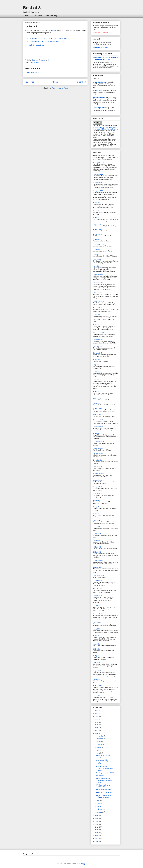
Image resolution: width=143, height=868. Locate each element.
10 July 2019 (96, 203)
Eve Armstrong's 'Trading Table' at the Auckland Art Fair (48, 38)
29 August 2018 (97, 254)
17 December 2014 (98, 442)
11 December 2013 (98, 575)
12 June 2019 (97, 211)
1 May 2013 (96, 662)
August (99, 747)
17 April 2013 (97, 671)
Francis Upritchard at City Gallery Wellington (44, 42)
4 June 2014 (96, 520)
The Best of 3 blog (99, 126)
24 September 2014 (98, 473)
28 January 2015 (97, 433)
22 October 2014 (98, 460)
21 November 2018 (98, 249)
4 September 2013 (98, 606)
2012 (97, 824)
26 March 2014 (97, 547)
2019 (97, 725)
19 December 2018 (98, 244)
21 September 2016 (98, 301)
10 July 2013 (96, 636)
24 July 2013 (96, 629)
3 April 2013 (96, 679)
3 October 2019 (98, 174)
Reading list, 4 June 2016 (105, 792)
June (98, 753)
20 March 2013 (97, 686)
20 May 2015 (97, 392)
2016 (97, 733)
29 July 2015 (96, 360)
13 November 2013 (98, 580)
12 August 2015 (97, 353)
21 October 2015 (98, 346)
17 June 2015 (97, 371)
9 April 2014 (96, 540)
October (99, 742)
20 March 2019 (97, 229)
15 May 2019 (97, 218)
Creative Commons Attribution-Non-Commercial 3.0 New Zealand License (105, 128)
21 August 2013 (97, 614)
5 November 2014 (98, 453)
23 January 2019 (97, 239)
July (98, 750)
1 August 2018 (97, 259)
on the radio (53, 30)
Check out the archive (100, 47)
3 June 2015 (96, 380)
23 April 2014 (97, 534)
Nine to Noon (35, 62)
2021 (97, 719)
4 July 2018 (96, 266)
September (100, 745)
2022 (97, 716)
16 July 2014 (96, 507)
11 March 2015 (97, 415)
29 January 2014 (97, 567)
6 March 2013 (97, 696)
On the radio (100, 776)
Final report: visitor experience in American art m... (105, 762)
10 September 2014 (98, 480)
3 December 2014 (98, 448)
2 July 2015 (96, 365)
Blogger (83, 864)
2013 (97, 821)
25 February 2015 (98, 420)
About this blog (52, 16)
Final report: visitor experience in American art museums (105, 58)
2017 (97, 731)
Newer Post (30, 82)
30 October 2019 (98, 162)
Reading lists (97, 91)
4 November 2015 (98, 340)
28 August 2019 (98, 191)
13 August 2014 (97, 494)
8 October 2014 (97, 467)
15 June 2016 (97, 325)
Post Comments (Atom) (60, 88)
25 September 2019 (99, 183)
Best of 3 (32, 8)
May (98, 801)
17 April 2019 (97, 224)
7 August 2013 (97, 622)
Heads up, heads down (104, 790)
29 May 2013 (97, 649)
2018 (97, 728)
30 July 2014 (96, 500)
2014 (97, 818)
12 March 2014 (97, 552)
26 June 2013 (97, 644)
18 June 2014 (97, 514)
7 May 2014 (96, 527)
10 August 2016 (97, 308)
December (100, 736)
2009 (97, 833)
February (100, 809)
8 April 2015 (96, 403)
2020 (97, 722)
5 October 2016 (97, 293)
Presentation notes (99, 107)
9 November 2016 (98, 283)
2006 (97, 841)
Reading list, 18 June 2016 (105, 773)
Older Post (81, 82)
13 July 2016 (96, 315)
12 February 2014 (98, 560)
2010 (97, 830)
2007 (97, 838)
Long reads (38, 16)
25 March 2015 (97, 408)
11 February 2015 (98, 427)
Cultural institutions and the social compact (104, 796)
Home (27, 16)
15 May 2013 (97, 656)
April (98, 804)
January (99, 812)
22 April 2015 (97, 398)
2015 (97, 816)
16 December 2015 (98, 333)
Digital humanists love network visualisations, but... (104, 780)
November (100, 739)
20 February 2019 (98, 234)
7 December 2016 (98, 274)
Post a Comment (33, 72)
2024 (97, 711)
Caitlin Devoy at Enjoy (36, 45)
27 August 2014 (97, 487)
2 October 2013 (97, 596)
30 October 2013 (98, 589)
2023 (97, 714)
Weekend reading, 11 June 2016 (103, 786)
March (99, 806)
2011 (97, 827)
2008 (97, 836)
